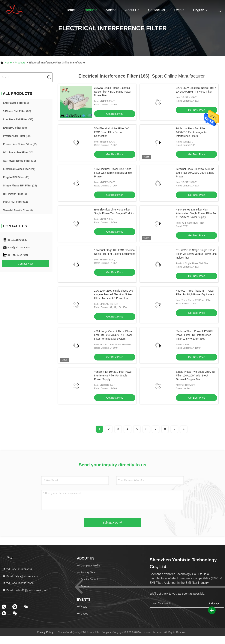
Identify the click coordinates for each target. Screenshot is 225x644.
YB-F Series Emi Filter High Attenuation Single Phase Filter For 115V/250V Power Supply (196, 213)
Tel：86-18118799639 (17, 569)
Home (70, 10)
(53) (18, 119)
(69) (17, 111)
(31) (19, 161)
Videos (111, 10)
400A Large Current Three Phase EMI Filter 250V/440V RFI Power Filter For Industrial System (113, 335)
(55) (15, 128)
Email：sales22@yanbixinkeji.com (25, 590)
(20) (17, 136)
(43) (16, 177)
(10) (18, 152)
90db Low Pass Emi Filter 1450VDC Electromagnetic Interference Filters (191, 132)
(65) (16, 103)
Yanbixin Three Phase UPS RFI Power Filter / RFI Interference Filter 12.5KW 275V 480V (194, 335)
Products (90, 10)
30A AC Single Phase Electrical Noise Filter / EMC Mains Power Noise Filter (113, 92)
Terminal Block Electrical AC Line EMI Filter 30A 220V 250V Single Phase (195, 173)
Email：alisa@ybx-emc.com (21, 576)
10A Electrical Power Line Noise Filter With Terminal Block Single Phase (113, 173)
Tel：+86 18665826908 (18, 583)
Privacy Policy (45, 632)
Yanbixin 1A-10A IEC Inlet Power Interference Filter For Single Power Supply (113, 376)
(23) (20, 144)
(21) (19, 169)
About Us (132, 10)
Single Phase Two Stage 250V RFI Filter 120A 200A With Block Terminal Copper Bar (196, 376)
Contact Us (156, 10)
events (179, 10)
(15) (16, 194)
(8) (18, 210)
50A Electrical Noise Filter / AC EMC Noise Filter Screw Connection (112, 132)
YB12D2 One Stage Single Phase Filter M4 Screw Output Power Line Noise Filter (196, 254)
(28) (20, 186)
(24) (15, 202)
